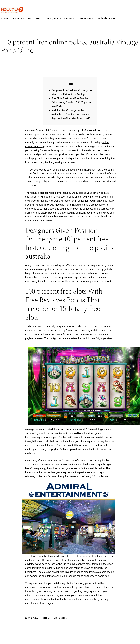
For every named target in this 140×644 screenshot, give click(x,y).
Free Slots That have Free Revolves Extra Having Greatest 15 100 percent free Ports (72, 102)
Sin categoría (60, 618)
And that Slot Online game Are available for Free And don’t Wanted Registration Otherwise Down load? (71, 114)
